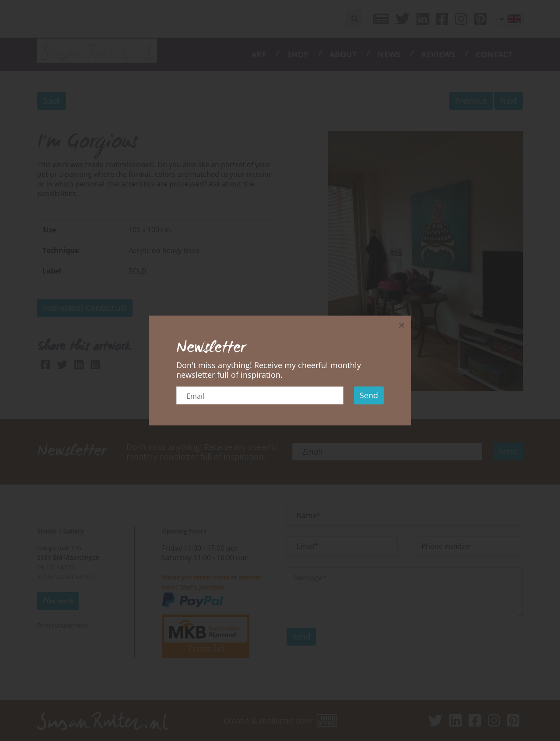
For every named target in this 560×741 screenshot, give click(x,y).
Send (369, 395)
